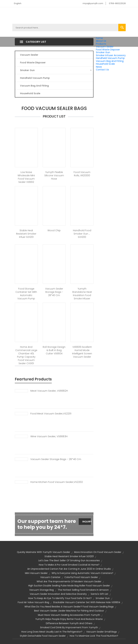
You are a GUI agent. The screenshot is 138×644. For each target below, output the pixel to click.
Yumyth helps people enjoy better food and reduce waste (69, 619)
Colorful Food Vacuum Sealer (81, 577)
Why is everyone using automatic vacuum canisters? (82, 573)
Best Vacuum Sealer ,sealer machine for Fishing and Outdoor (69, 611)
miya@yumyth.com (93, 3)
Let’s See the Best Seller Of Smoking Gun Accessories (69, 560)
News (99, 67)
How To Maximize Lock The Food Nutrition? (94, 636)
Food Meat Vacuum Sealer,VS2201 (51, 414)
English (18, 3)
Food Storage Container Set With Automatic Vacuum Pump (26, 294)
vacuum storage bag (41, 590)
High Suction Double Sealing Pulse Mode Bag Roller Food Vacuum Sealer (69, 586)
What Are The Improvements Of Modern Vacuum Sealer (69, 581)
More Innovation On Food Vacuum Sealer (98, 552)
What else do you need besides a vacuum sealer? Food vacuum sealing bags (69, 607)
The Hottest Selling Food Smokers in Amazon (83, 590)
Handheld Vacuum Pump (110, 58)
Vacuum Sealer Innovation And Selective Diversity (58, 594)
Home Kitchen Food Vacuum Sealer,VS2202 (57, 482)
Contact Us (102, 70)
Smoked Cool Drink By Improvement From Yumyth (69, 627)
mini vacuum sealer (36, 573)
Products (101, 44)
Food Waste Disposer (108, 50)
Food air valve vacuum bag (33, 602)
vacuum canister (50, 577)
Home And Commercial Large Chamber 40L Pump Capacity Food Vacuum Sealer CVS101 (26, 355)
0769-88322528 (117, 3)
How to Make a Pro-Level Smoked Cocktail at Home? (69, 565)
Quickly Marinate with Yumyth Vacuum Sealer (44, 552)
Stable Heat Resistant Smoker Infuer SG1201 (26, 234)
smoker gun (103, 598)
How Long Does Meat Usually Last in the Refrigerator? (52, 632)
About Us (101, 41)
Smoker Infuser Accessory (111, 55)
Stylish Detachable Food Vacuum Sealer (43, 636)
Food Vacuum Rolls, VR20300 (82, 174)
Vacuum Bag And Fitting (110, 61)
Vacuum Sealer (105, 47)
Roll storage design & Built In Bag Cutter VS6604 (54, 350)
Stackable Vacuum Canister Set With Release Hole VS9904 (87, 602)
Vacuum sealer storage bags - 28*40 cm (54, 292)
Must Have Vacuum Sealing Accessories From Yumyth (69, 615)
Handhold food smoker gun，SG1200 (82, 234)
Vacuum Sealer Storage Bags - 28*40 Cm (56, 459)
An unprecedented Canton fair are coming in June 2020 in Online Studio (69, 569)
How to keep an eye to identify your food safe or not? (60, 598)
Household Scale (105, 64)
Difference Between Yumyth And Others (69, 623)
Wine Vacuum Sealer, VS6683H (49, 436)
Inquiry (87, 522)
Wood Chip (54, 230)
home (99, 38)
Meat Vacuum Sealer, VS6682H (49, 391)
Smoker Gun (103, 52)
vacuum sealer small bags (102, 632)
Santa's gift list (99, 594)
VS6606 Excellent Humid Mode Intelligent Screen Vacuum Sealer (82, 352)
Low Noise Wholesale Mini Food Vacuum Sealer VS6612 (26, 177)
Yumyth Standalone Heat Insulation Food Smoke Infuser (82, 294)
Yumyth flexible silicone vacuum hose (54, 175)
